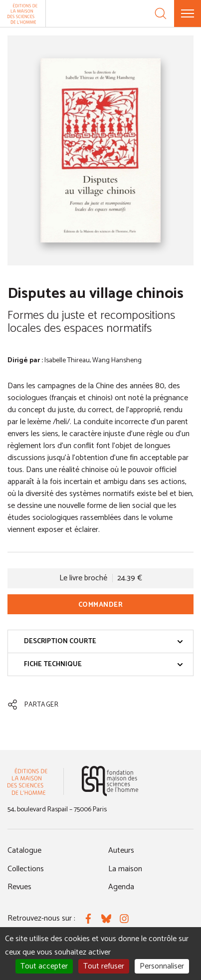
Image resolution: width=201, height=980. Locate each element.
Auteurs (121, 851)
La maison (125, 869)
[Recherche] (161, 13)
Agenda (121, 887)
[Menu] (188, 13)
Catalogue (24, 851)
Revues (19, 887)
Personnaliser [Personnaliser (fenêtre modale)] (162, 966)
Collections (26, 869)
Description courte (103, 641)
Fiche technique (103, 664)
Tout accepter (44, 966)
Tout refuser (104, 966)
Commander (101, 605)
